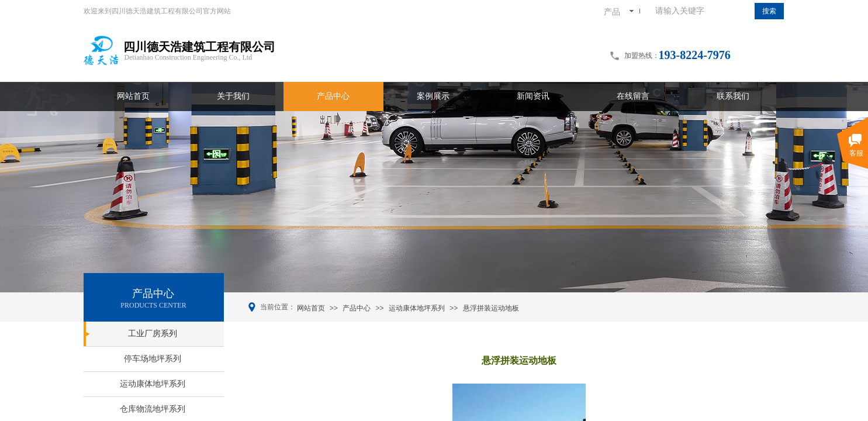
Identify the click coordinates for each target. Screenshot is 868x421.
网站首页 (311, 308)
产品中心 (357, 308)
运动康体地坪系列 (417, 308)
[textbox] (703, 11)
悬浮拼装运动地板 (491, 308)
